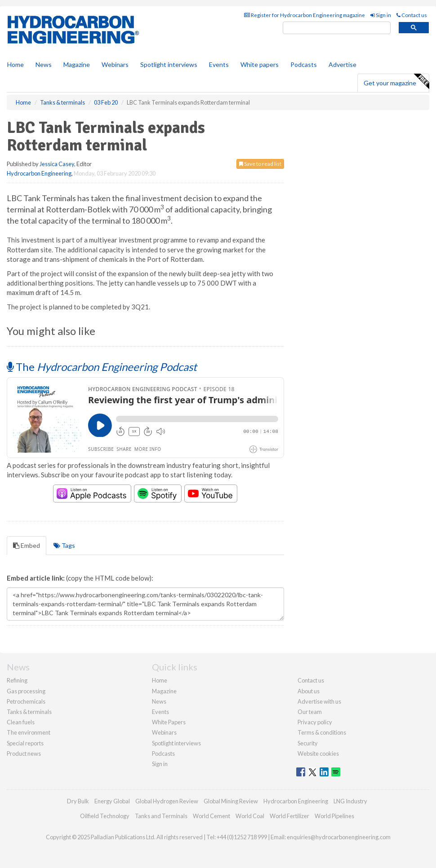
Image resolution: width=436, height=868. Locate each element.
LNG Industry (350, 801)
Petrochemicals (26, 701)
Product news (24, 753)
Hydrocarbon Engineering (39, 173)
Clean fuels (21, 722)
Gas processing (26, 691)
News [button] (44, 64)
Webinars (115, 64)
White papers (260, 64)
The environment (29, 732)
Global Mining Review (231, 801)
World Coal (250, 816)
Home (16, 64)
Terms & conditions (322, 732)
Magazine (77, 64)
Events (219, 64)
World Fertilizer (289, 816)
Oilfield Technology (105, 816)
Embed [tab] (27, 545)
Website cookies (318, 753)
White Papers (169, 722)
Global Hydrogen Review (167, 801)
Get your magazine (396, 82)
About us (309, 691)
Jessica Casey (57, 164)
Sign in (381, 15)
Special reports (25, 743)
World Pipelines (334, 816)
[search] (337, 28)
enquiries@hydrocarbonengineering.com (339, 837)
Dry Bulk (78, 801)
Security (308, 743)
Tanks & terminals (29, 712)
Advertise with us (319, 701)
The (102, 367)
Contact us (412, 15)
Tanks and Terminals (161, 816)
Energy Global (112, 801)
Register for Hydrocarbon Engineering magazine (305, 15)
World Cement (211, 816)
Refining (17, 680)
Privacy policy (315, 722)
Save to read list (260, 164)
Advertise (343, 64)
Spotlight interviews (169, 64)
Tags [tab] (64, 545)
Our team (310, 712)
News (159, 701)
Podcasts (304, 64)
